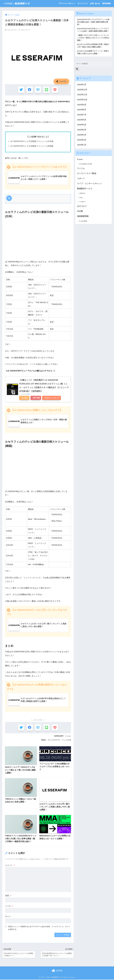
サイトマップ (83, 3)
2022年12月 (82, 90)
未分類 (80, 211)
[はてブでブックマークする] (38, 90)
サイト (8, 916)
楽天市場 (37, 398)
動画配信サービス (85, 189)
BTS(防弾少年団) (86, 164)
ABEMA (82, 193)
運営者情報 (106, 3)
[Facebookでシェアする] (30, 90)
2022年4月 (82, 130)
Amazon (25, 398)
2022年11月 (82, 95)
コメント (10, 865)
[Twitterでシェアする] (21, 90)
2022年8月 (82, 110)
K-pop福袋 (83, 221)
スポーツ (81, 179)
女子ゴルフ (82, 206)
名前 (8, 896)
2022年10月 (82, 100)
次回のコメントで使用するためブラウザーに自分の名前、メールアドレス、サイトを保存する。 (39, 928)
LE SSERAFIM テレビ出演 (60, 740)
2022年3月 (82, 135)
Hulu (81, 198)
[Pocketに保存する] (55, 90)
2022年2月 (82, 140)
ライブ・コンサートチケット (90, 184)
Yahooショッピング (53, 398)
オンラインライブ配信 (87, 174)
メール (9, 906)
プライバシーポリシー (67, 3)
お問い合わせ (95, 3)
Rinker (28, 394)
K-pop (68, 736)
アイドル (81, 169)
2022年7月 (82, 115)
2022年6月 (82, 120)
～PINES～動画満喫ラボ (18, 3)
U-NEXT (82, 202)
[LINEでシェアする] (46, 90)
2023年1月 (82, 85)
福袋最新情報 (83, 216)
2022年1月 (82, 145)
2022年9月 (82, 105)
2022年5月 (82, 125)
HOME (57, 971)
